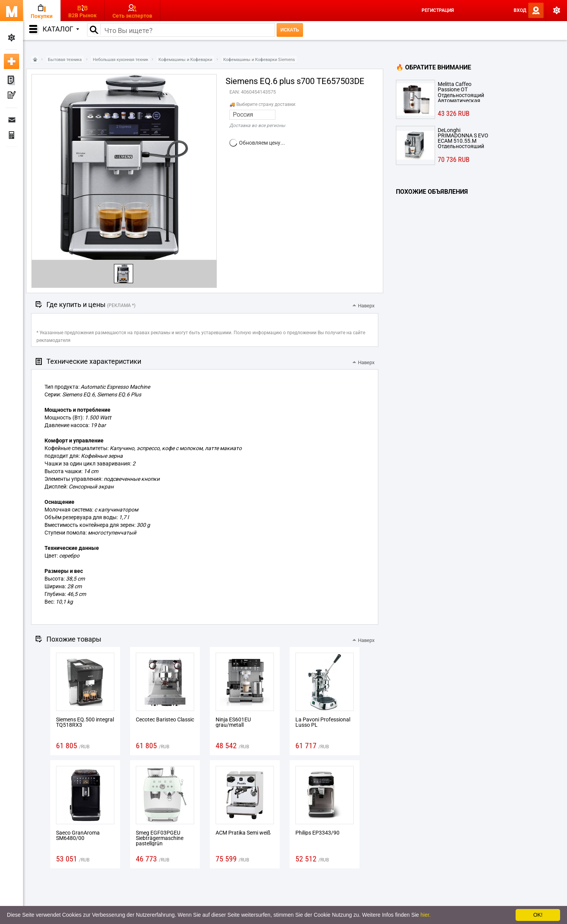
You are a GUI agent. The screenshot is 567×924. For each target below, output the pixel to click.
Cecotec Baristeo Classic (165, 719)
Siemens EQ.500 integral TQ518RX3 (85, 722)
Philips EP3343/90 (317, 833)
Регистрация (438, 10)
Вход (520, 10)
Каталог (61, 29)
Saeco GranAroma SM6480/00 (78, 835)
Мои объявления (12, 81)
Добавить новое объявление (12, 61)
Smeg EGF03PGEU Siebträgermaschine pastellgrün (160, 838)
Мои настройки (12, 38)
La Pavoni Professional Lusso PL (323, 722)
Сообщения (12, 120)
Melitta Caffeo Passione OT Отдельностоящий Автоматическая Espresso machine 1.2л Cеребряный (465, 92)
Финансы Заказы (12, 135)
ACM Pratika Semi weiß (243, 833)
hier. (425, 915)
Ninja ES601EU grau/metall (233, 722)
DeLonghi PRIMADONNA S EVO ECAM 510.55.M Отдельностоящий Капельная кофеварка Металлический (463, 138)
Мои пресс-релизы (12, 96)
